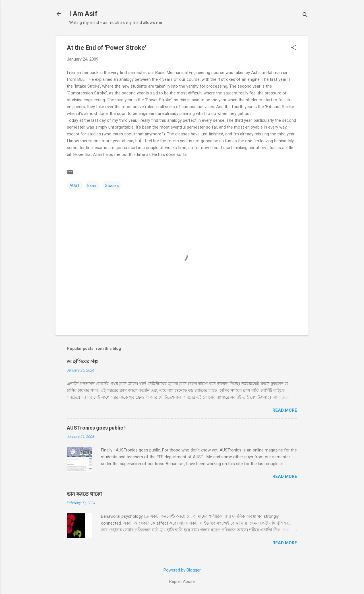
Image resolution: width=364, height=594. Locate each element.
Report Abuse (182, 581)
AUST (75, 185)
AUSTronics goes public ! (96, 428)
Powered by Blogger (182, 570)
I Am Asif (83, 14)
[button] (294, 48)
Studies (112, 185)
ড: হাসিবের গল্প (82, 361)
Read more (285, 410)
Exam (92, 185)
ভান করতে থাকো (84, 494)
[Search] (305, 16)
